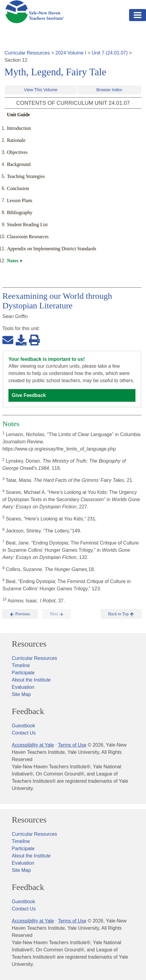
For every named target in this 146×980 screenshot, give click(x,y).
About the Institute (31, 680)
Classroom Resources (28, 237)
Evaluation (23, 687)
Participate (23, 673)
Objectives (17, 152)
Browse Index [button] (109, 90)
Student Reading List (27, 225)
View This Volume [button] (41, 90)
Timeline (21, 665)
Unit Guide (18, 115)
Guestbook (23, 726)
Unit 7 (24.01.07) (110, 53)
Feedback (28, 711)
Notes (13, 261)
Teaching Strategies (26, 176)
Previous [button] (20, 614)
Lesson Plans (20, 200)
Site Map (21, 694)
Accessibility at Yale (33, 745)
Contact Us (24, 733)
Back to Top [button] (121, 614)
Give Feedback (29, 395)
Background (19, 164)
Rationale (16, 140)
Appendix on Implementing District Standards (52, 249)
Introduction (19, 128)
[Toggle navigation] (138, 15)
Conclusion (18, 188)
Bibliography (20, 212)
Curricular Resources (27, 53)
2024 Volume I (71, 53)
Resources (29, 644)
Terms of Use (72, 745)
